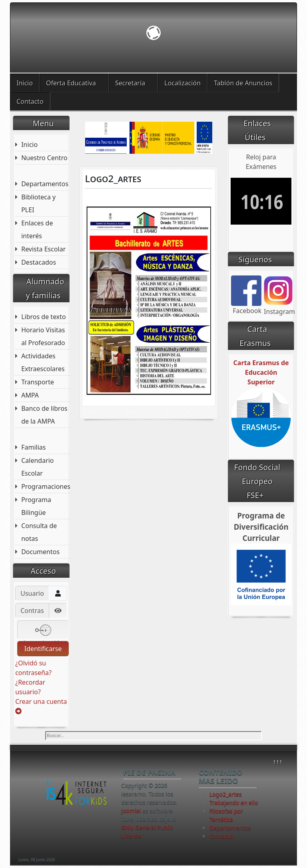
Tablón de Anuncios (243, 83)
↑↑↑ (277, 762)
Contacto (30, 101)
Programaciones (46, 486)
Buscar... (45, 731)
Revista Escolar (43, 249)
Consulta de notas (39, 532)
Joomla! (131, 811)
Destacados (39, 262)
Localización (182, 83)
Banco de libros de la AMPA (44, 415)
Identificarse (43, 649)
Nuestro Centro (44, 158)
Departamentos (45, 184)
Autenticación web (43, 631)
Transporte (38, 382)
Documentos (40, 552)
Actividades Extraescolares (43, 362)
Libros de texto (44, 317)
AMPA (30, 395)
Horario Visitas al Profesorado (43, 336)
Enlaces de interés (37, 229)
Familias (33, 447)
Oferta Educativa (71, 83)
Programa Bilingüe (36, 506)
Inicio (25, 83)
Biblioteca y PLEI (38, 203)
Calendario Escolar (37, 467)
